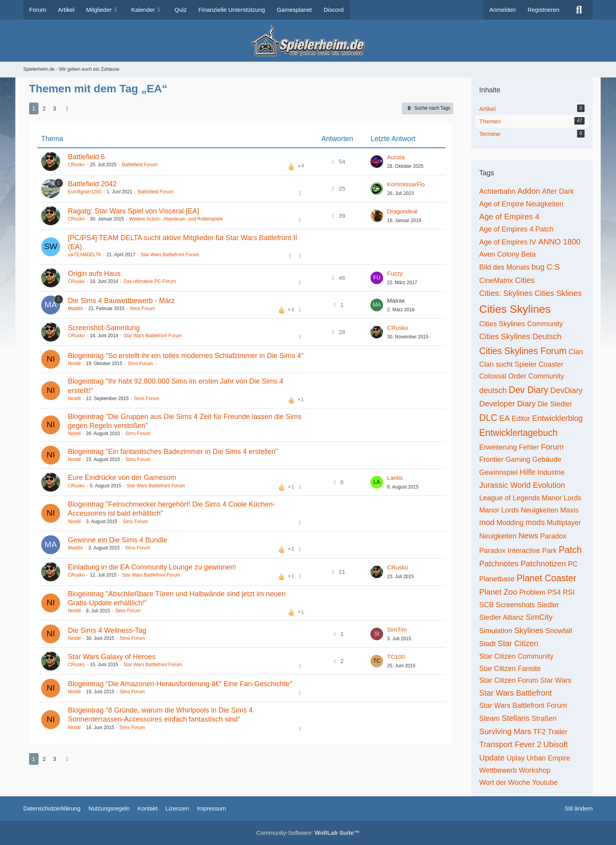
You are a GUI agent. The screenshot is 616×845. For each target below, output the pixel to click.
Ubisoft (555, 744)
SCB (487, 605)
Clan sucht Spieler (508, 364)
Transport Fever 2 (510, 744)
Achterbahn (497, 191)
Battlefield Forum (140, 165)
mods (535, 522)
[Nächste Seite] (67, 108)
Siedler (548, 605)
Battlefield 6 (86, 157)
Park (549, 551)
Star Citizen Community (516, 656)
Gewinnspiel (499, 472)
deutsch (493, 390)
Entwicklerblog (558, 418)
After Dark (558, 191)
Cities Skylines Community (521, 324)
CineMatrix (496, 281)
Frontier (491, 459)
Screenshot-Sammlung (104, 328)
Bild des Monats (504, 267)
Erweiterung (498, 447)
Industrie (551, 472)
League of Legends (510, 498)
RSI (569, 592)
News (528, 536)
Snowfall (559, 631)
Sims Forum (142, 309)
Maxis (569, 510)
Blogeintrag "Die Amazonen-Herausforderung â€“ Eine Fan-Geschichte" (180, 684)
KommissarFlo (406, 184)
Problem (533, 592)
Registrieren (544, 10)
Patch (570, 550)
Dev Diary (529, 390)
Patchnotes (499, 564)
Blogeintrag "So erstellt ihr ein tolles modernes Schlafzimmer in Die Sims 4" (186, 356)
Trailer (557, 732)
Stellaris (516, 718)
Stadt (488, 644)
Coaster (551, 364)
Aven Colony (499, 254)
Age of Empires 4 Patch (516, 229)
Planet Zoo (498, 592)
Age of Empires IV (508, 242)
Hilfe (528, 472)
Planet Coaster (546, 578)
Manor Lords (562, 498)
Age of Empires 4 (509, 217)
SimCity (539, 617)
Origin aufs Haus (94, 274)
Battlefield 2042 (92, 184)
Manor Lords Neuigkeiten (519, 510)
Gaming (518, 459)
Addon (529, 191)
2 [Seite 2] (44, 108)
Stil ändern (579, 808)
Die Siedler (555, 404)
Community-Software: (308, 833)
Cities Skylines (515, 309)
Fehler (529, 447)
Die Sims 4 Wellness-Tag (107, 630)
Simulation (496, 631)
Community (546, 376)
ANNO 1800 (559, 242)
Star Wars (556, 680)
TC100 (396, 657)
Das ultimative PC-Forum (150, 281)
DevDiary (566, 390)
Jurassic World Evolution (522, 485)
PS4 (554, 592)
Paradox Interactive (510, 551)
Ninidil (74, 364)
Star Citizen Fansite (510, 669)
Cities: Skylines (506, 293)
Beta (529, 254)
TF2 (539, 732)
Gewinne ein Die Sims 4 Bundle (118, 540)
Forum (552, 447)
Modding (510, 523)
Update (492, 758)
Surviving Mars (505, 731)
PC (573, 564)
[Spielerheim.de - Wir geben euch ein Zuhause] (308, 41)
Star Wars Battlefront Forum (170, 255)
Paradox (553, 536)
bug (538, 267)
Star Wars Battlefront (516, 693)
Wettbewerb (498, 770)
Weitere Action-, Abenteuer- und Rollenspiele (176, 219)
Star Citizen (518, 643)
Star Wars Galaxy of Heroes (112, 657)
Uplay (515, 758)
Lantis (395, 478)
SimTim (397, 629)
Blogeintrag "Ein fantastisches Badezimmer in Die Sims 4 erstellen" (173, 452)
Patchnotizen (543, 564)
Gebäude (547, 459)
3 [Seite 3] (54, 108)
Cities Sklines (558, 293)
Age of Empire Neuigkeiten (521, 204)
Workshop (535, 770)
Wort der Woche (505, 783)
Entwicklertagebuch (518, 433)
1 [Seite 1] (34, 108)
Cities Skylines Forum (523, 351)
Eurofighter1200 (85, 192)
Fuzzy (395, 273)
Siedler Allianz (501, 617)
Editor (521, 419)
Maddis (76, 309)
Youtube (545, 783)
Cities (525, 280)
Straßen (544, 718)
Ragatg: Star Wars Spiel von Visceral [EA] (134, 211)
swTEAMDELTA (85, 255)
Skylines (529, 630)
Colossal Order (503, 376)
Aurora (396, 157)
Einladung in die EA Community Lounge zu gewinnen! (152, 567)
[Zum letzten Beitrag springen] (377, 162)
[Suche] (579, 10)
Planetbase (497, 579)
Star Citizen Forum (509, 680)
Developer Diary (507, 404)
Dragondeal (402, 211)
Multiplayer (564, 523)
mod (487, 522)
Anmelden (502, 10)
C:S (553, 267)
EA (505, 418)
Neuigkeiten (498, 536)
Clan (576, 352)
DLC (488, 418)
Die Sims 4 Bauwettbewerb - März (121, 301)
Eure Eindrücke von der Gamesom (122, 478)
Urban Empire (548, 758)
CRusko (76, 165)
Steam (489, 718)
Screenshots (515, 605)
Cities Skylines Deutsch (520, 336)
